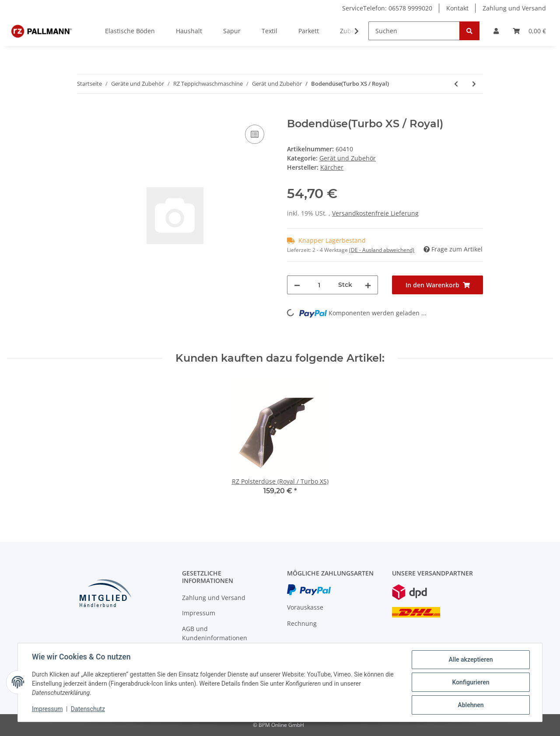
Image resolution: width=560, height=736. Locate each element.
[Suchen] (414, 31)
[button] (496, 31)
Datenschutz (88, 709)
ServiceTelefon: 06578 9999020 (387, 8)
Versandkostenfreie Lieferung (375, 213)
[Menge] (319, 285)
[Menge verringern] (297, 285)
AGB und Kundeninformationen (215, 633)
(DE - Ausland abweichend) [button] (382, 250)
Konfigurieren (471, 682)
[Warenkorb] (529, 31)
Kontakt (457, 8)
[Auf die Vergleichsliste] (255, 134)
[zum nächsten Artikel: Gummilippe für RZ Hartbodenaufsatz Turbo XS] (474, 84)
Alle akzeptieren (471, 659)
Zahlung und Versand (514, 8)
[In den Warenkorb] (84, 113)
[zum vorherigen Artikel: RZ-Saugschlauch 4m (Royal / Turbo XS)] (456, 84)
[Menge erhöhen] (368, 285)
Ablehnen (471, 705)
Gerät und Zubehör (348, 158)
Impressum (199, 613)
